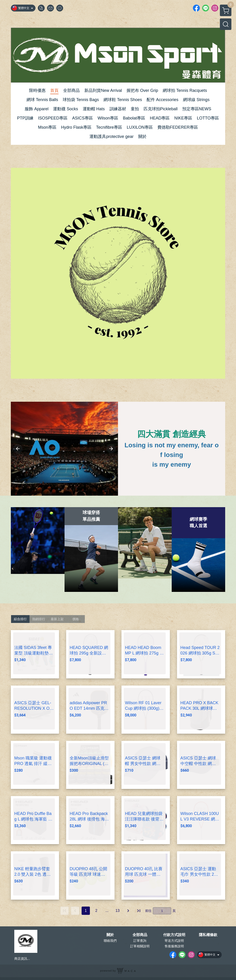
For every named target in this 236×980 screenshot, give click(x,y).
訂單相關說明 (140, 946)
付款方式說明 (174, 935)
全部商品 (140, 935)
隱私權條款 (208, 935)
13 (118, 911)
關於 (110, 935)
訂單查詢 (140, 941)
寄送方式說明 (174, 941)
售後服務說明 (174, 946)
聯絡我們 (110, 941)
